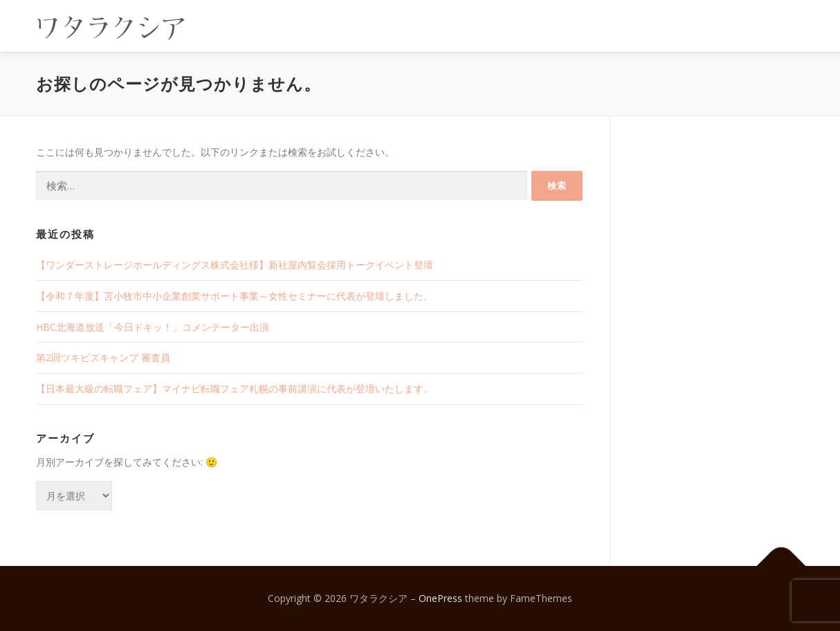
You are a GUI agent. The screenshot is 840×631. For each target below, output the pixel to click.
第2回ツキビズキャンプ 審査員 (103, 357)
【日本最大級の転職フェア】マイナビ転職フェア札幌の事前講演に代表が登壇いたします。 (235, 388)
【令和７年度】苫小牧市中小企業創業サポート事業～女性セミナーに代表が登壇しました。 (235, 296)
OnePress (440, 598)
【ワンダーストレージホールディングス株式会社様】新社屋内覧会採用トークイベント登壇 (235, 265)
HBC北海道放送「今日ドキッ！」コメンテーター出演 (153, 327)
